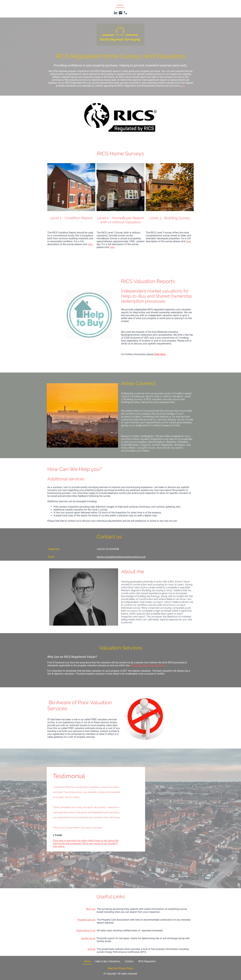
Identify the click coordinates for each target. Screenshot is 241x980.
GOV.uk (92, 949)
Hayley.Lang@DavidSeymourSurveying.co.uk (121, 557)
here (188, 241)
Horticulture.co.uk (86, 931)
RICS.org (91, 909)
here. (90, 244)
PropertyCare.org (86, 920)
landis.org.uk (88, 938)
